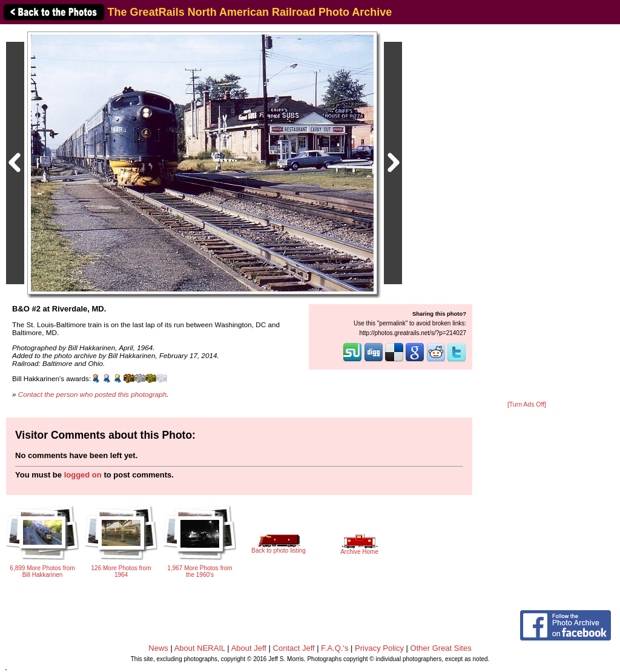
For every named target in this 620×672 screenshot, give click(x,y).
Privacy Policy (379, 648)
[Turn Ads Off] (527, 404)
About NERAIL (200, 648)
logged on (83, 475)
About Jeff (249, 648)
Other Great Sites (441, 648)
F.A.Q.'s (335, 648)
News (158, 648)
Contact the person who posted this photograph (93, 394)
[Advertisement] (527, 213)
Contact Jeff (294, 648)
